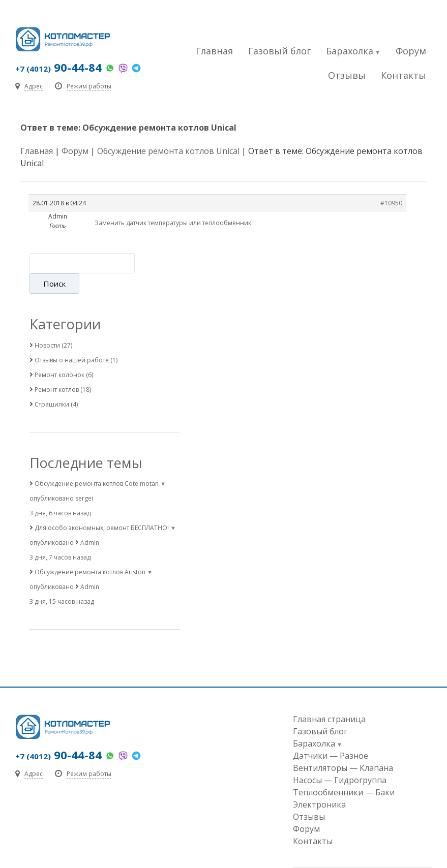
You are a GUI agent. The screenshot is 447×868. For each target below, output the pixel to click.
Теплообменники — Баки (344, 772)
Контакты (404, 75)
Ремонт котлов (57, 369)
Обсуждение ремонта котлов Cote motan (97, 463)
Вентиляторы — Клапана (343, 748)
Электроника (319, 784)
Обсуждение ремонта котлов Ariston (90, 552)
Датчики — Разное (331, 735)
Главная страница (329, 699)
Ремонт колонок (59, 354)
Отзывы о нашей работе (72, 340)
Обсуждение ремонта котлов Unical (168, 151)
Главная (214, 51)
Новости (47, 325)
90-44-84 (58, 67)
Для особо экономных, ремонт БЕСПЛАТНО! (102, 507)
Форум (411, 51)
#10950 (391, 203)
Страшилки (52, 384)
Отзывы (347, 75)
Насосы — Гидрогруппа (340, 760)
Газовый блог (279, 51)
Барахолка (350, 51)
